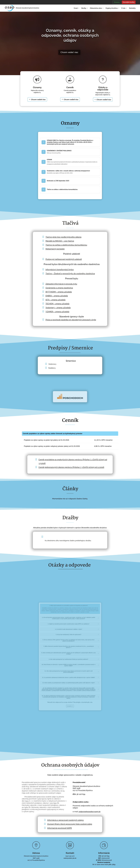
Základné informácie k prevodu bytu (61, 284)
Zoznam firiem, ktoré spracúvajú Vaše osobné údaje (70, 824)
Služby (84, 8)
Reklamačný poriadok (55, 249)
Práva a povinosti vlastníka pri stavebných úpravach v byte (71, 320)
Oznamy (117, 2)
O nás (123, 8)
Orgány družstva (112, 8)
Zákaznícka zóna (96, 8)
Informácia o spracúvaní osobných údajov (65, 820)
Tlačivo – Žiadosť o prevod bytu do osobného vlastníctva (70, 274)
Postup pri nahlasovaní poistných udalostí (64, 259)
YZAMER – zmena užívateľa (57, 312)
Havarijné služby (129, 2)
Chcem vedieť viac (67, 52)
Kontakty (132, 8)
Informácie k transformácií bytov (60, 270)
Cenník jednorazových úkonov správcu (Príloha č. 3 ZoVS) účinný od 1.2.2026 (71, 467)
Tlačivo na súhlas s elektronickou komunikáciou (66, 245)
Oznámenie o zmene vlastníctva (59, 288)
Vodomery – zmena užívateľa (58, 308)
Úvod (76, 8)
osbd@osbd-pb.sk (70, 858)
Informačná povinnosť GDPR (60, 828)
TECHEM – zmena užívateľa (57, 304)
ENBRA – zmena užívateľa (57, 296)
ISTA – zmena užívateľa (55, 300)
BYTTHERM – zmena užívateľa (59, 292)
